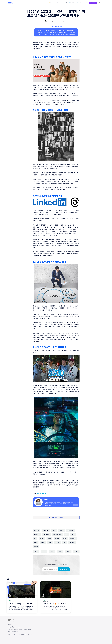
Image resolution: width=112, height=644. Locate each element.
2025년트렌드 (71, 530)
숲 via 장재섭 (49, 21)
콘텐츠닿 (62, 530)
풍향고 (36, 542)
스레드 (65, 538)
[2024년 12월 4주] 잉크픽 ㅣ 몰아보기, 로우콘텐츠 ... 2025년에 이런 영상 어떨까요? (34, 604)
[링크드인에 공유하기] (52, 552)
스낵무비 (57, 542)
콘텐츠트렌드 (37, 534)
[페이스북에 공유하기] (44, 552)
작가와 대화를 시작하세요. (56, 517)
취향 (66, 534)
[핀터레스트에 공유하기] (60, 552)
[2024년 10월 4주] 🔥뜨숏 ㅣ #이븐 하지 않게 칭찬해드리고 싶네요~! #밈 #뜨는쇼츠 (68, 604)
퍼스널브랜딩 (73, 538)
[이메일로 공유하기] (68, 552)
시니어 (73, 534)
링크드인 (57, 538)
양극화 (43, 542)
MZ (35, 538)
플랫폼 (50, 538)
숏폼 (64, 542)
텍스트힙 (42, 538)
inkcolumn (46, 530)
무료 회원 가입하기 (64, 569)
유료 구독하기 (93, 3)
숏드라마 (36, 546)
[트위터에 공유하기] (36, 552)
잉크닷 (54, 530)
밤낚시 (50, 542)
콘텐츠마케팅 (46, 534)
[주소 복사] (76, 552)
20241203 (36, 530)
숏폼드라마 (72, 542)
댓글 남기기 (65, 21)
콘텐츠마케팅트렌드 (57, 534)
